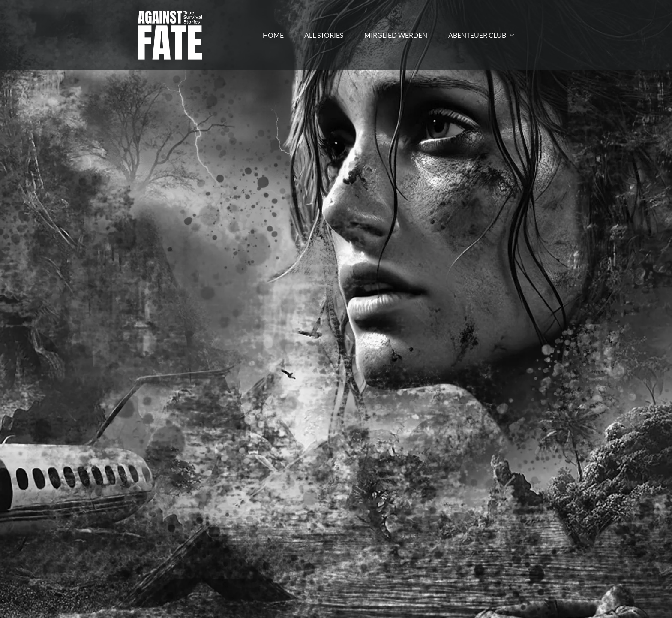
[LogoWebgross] (170, 14)
